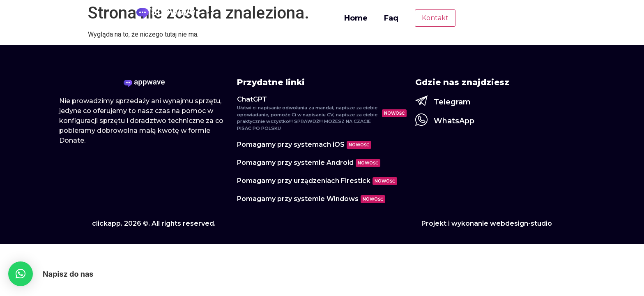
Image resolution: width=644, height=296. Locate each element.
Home (356, 18)
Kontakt (435, 18)
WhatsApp (454, 121)
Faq (391, 18)
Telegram (452, 102)
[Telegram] (421, 101)
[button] (21, 274)
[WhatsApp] (421, 120)
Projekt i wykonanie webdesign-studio (487, 223)
